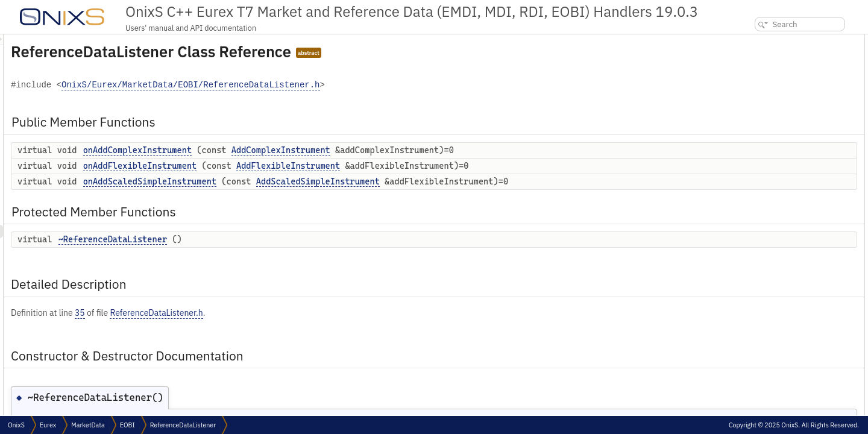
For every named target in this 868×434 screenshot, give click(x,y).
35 (231, 313)
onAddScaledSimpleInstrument (300, 181)
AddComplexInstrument (432, 150)
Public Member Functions (777, 41)
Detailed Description (768, 120)
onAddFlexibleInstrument (291, 166)
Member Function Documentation (788, 160)
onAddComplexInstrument (288, 150)
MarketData (88, 425)
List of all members (764, 213)
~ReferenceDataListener (263, 239)
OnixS (16, 425)
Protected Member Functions (782, 94)
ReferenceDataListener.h (307, 313)
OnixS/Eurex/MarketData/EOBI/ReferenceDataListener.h (341, 85)
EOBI (127, 425)
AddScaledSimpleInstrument (469, 181)
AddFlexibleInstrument (439, 166)
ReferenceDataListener (183, 425)
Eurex (48, 425)
